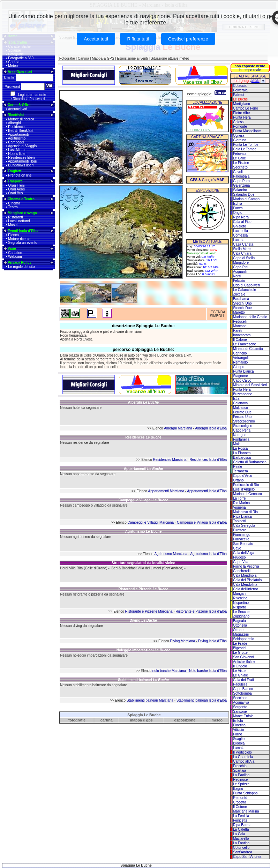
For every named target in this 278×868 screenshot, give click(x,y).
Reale (238, 467)
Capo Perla (242, 430)
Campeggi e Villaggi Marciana (151, 522)
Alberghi (14, 123)
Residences (143, 437)
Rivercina (240, 598)
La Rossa (240, 448)
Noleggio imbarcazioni (143, 650)
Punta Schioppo (245, 793)
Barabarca (241, 299)
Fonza (238, 208)
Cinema (14, 203)
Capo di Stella (244, 258)
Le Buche (240, 99)
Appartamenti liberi (22, 161)
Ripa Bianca (242, 517)
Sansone (240, 712)
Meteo (13, 66)
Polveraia (240, 90)
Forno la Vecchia (246, 566)
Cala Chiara (242, 253)
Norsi (237, 276)
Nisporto (239, 607)
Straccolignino (244, 421)
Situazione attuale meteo (170, 58)
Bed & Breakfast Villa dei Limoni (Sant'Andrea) (147, 568)
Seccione (240, 698)
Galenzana (241, 185)
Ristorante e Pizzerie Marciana (149, 611)
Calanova (240, 403)
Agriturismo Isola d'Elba (208, 554)
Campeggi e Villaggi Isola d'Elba (202, 522)
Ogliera (239, 136)
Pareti (238, 331)
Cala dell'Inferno (246, 589)
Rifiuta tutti (138, 39)
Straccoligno (243, 426)
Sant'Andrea (243, 852)
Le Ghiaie (241, 675)
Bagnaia (239, 621)
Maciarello (241, 839)
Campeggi (16, 142)
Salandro (240, 190)
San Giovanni (243, 657)
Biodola (239, 743)
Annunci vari (18, 109)
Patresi (238, 95)
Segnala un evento (22, 243)
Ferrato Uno (242, 417)
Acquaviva (241, 702)
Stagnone (241, 376)
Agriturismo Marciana (171, 554)
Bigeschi (240, 648)
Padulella (240, 684)
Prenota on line (20, 175)
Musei (13, 225)
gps (149, 720)
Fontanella (241, 439)
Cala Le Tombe (245, 149)
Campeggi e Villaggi (144, 500)
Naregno (240, 435)
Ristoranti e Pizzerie (144, 589)
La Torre (239, 498)
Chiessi (239, 122)
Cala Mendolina (245, 585)
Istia (236, 399)
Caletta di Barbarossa (250, 462)
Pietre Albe (241, 113)
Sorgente (240, 707)
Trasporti (15, 181)
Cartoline (15, 253)
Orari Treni (16, 185)
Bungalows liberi (21, 165)
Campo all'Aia (244, 761)
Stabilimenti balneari (143, 680)
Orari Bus (15, 193)
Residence (16, 127)
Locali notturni (19, 221)
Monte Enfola (243, 716)
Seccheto (240, 167)
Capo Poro (241, 181)
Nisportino (241, 603)
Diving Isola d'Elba (212, 641)
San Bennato (243, 544)
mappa (136, 720)
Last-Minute (17, 150)
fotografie (77, 720)
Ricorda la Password (29, 99)
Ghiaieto (239, 226)
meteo (217, 720)
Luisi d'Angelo (244, 489)
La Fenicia (241, 816)
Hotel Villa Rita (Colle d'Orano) (84, 568)
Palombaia (241, 176)
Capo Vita (241, 562)
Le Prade (240, 643)
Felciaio (239, 281)
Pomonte (240, 126)
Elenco (13, 235)
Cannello (240, 353)
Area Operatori (20, 72)
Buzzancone (243, 394)
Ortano (238, 480)
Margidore (241, 263)
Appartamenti (18, 134)
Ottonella (240, 625)
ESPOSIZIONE (208, 190)
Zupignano (241, 616)
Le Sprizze (241, 784)
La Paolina (241, 775)
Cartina (14, 62)
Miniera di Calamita (248, 349)
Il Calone (240, 340)
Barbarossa (242, 458)
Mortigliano (242, 104)
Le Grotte (240, 653)
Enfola (238, 721)
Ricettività (16, 115)
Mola (237, 444)
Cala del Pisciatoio (247, 580)
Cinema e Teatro (21, 199)
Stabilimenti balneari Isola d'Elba (202, 700)
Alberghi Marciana (178, 428)
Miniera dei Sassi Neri (250, 385)
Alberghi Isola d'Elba (211, 428)
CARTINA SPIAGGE (207, 137)
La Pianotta (242, 453)
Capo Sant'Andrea (247, 857)
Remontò (240, 798)
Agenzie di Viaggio (22, 146)
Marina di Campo (246, 199)
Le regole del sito (21, 267)
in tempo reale (250, 68)
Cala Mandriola (245, 575)
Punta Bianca (243, 371)
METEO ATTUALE (207, 242)
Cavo (237, 548)
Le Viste (239, 671)
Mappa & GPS (103, 58)
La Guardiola (243, 757)
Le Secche (241, 612)
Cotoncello (241, 848)
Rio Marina (241, 503)
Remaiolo (240, 362)
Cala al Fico (242, 222)
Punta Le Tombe (246, 145)
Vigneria (239, 507)
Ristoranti (15, 217)
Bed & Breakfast (21, 131)
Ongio (238, 213)
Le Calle (239, 158)
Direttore (240, 530)
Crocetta (240, 802)
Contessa (240, 235)
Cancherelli (242, 571)
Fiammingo (242, 535)
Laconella (241, 231)
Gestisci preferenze (188, 39)
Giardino (240, 140)
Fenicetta (240, 820)
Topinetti (239, 521)
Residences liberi (21, 158)
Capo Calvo (242, 380)
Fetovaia (240, 154)
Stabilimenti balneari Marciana (150, 700)
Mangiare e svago (22, 213)
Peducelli (240, 321)
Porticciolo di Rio (246, 485)
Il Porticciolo (242, 752)
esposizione (185, 720)
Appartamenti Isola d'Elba (207, 491)
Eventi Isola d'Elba (23, 231)
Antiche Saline (244, 662)
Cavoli (238, 172)
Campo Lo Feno (246, 108)
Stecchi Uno (242, 303)
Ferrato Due (242, 412)
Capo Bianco (243, 689)
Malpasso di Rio (245, 512)
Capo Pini (241, 267)
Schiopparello (244, 639)
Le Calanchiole (245, 290)
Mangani (240, 594)
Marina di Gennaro (247, 494)
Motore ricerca (19, 239)
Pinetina (239, 725)
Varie (12, 249)
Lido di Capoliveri (246, 285)
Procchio (240, 766)
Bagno (238, 789)
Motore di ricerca (21, 119)
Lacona (239, 240)
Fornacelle (241, 539)
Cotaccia (240, 86)
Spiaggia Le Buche (144, 715)
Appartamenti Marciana (166, 491)
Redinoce (240, 780)
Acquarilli (240, 272)
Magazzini (241, 634)
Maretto (239, 312)
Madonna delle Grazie (250, 317)
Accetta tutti (96, 39)
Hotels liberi (17, 154)
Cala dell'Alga (244, 553)
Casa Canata (243, 244)
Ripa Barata (242, 825)
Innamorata (242, 335)
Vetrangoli (241, 358)
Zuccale (239, 294)
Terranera (241, 471)
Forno (238, 734)
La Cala (239, 834)
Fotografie (67, 58)
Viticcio (239, 730)
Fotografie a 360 (21, 58)
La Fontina (241, 843)
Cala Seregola (244, 526)
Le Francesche (245, 344)
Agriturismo (17, 138)
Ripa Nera (241, 217)
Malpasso (241, 408)
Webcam (15, 257)
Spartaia (239, 770)
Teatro (13, 207)
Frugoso (239, 557)
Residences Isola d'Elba (208, 460)
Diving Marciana (182, 641)
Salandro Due (244, 194)
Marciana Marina (246, 811)
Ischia (238, 204)
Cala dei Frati (243, 680)
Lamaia (239, 748)
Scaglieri (240, 739)
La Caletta (241, 829)
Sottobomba (242, 693)
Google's (207, 180)
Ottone (238, 630)
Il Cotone (240, 807)
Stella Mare (242, 249)
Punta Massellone (247, 131)
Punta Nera (242, 117)
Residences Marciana (170, 460)
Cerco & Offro (19, 105)
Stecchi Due (242, 308)
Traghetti (15, 171)
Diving (143, 620)
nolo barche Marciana (169, 671)
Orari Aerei (16, 189)
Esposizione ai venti (132, 58)
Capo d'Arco (243, 476)
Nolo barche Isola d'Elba (208, 671)
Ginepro (239, 367)
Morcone (240, 326)
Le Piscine (241, 163)
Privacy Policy (20, 263)
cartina (107, 720)
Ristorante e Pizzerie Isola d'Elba (201, 611)
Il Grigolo (240, 666)
